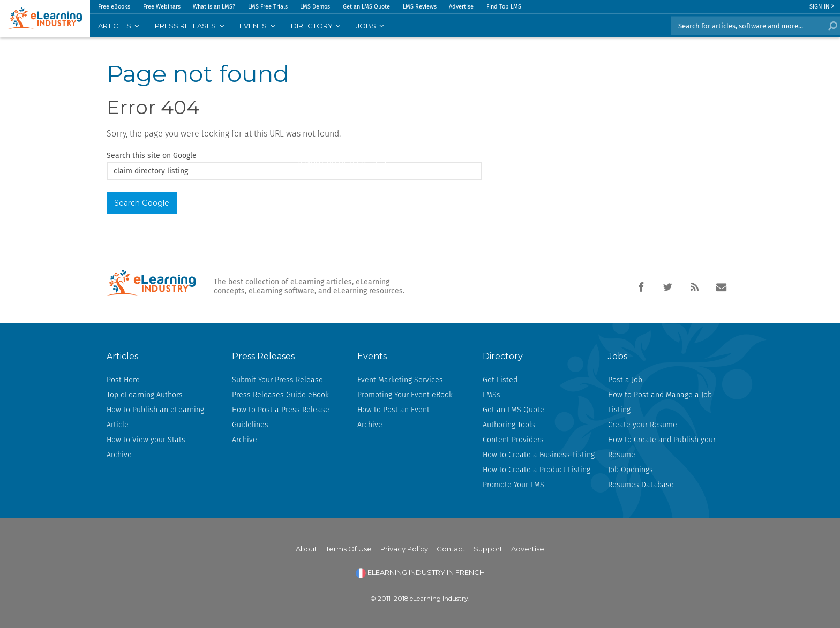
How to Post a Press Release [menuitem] (281, 410)
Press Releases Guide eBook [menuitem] (280, 395)
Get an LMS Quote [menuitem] (366, 7)
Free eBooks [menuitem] (114, 7)
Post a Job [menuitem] (625, 380)
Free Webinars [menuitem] (162, 7)
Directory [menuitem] (312, 26)
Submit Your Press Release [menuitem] (277, 380)
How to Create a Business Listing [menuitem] (539, 455)
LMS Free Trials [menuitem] (268, 7)
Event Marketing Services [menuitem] (400, 380)
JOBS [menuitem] (366, 26)
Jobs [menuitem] (618, 356)
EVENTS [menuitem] (253, 26)
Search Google (142, 203)
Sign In (822, 7)
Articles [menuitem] (115, 26)
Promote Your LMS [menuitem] (513, 485)
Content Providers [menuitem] (513, 440)
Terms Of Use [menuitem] (349, 549)
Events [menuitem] (372, 356)
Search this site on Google (152, 156)
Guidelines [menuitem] (250, 425)
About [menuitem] (306, 549)
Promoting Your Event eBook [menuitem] (405, 395)
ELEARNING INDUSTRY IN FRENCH (420, 572)
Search (831, 26)
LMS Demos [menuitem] (315, 7)
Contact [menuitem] (451, 549)
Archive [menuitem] (119, 455)
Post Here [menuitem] (123, 380)
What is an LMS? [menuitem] (214, 7)
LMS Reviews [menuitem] (420, 7)
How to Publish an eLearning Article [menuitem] (155, 417)
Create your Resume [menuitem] (643, 425)
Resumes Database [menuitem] (641, 485)
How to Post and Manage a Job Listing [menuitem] (660, 402)
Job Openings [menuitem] (631, 470)
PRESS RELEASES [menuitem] (185, 26)
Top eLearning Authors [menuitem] (145, 395)
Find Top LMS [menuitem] (504, 7)
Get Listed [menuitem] (500, 380)
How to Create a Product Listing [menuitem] (537, 470)
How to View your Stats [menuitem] (146, 440)
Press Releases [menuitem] (263, 356)
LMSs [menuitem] (492, 395)
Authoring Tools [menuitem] (509, 425)
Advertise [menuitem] (461, 7)
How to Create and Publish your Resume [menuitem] (662, 447)
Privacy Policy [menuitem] (404, 549)
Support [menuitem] (488, 549)
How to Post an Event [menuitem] (393, 410)
